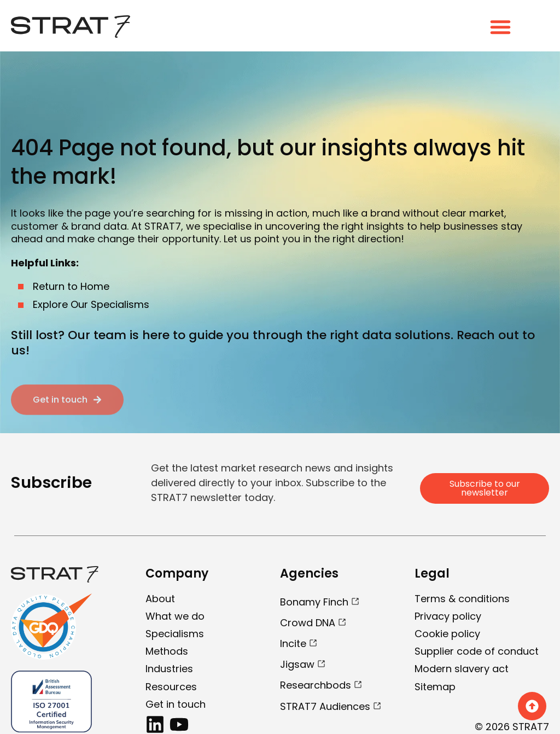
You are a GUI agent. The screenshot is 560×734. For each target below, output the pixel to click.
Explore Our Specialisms (91, 304)
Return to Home (71, 286)
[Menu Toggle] (500, 27)
